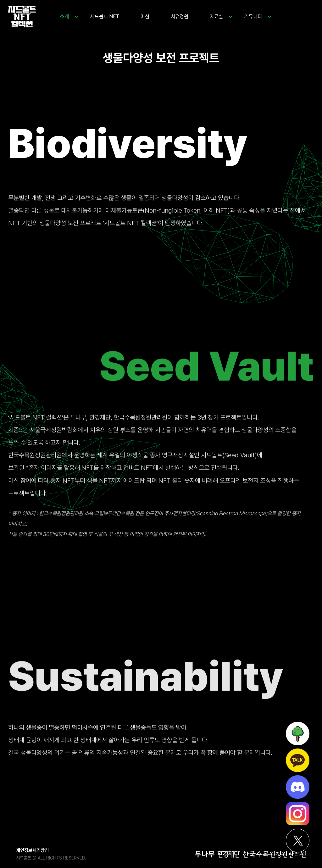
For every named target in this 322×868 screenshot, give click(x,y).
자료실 (216, 17)
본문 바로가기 (0, 0)
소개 (64, 17)
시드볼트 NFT (105, 17)
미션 (145, 17)
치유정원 (180, 17)
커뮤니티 (253, 17)
